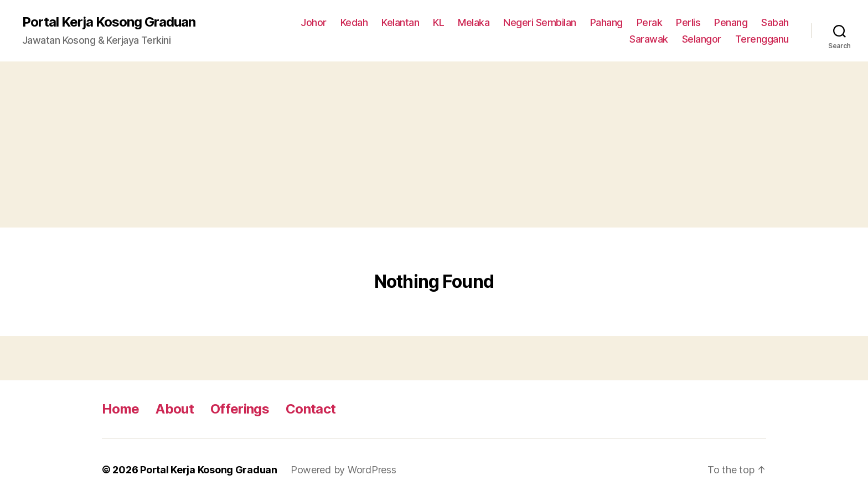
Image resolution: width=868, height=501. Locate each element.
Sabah (775, 22)
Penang (731, 22)
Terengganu (762, 39)
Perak (650, 22)
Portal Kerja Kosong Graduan (109, 22)
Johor (314, 22)
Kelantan (400, 22)
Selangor (702, 39)
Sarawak (649, 39)
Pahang (606, 22)
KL (438, 22)
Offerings (240, 409)
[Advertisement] (434, 144)
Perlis (688, 22)
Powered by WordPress (343, 470)
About (175, 409)
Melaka (474, 22)
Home (120, 409)
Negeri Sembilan (540, 22)
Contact (311, 409)
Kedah (354, 22)
